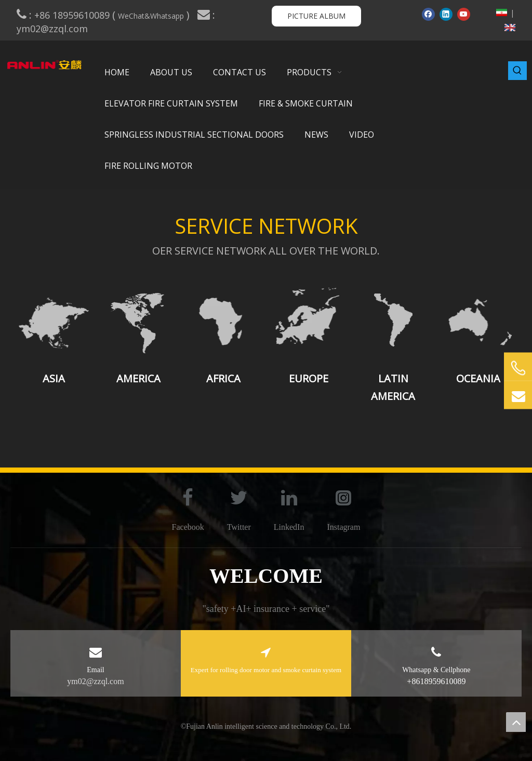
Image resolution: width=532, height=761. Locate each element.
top (516, 722)
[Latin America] (393, 320)
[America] (138, 320)
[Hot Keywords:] (517, 71)
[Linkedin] (446, 14)
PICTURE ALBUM (316, 16)
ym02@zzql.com (54, 29)
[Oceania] (478, 320)
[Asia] (54, 320)
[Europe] (308, 320)
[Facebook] (428, 14)
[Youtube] (464, 14)
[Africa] (224, 320)
